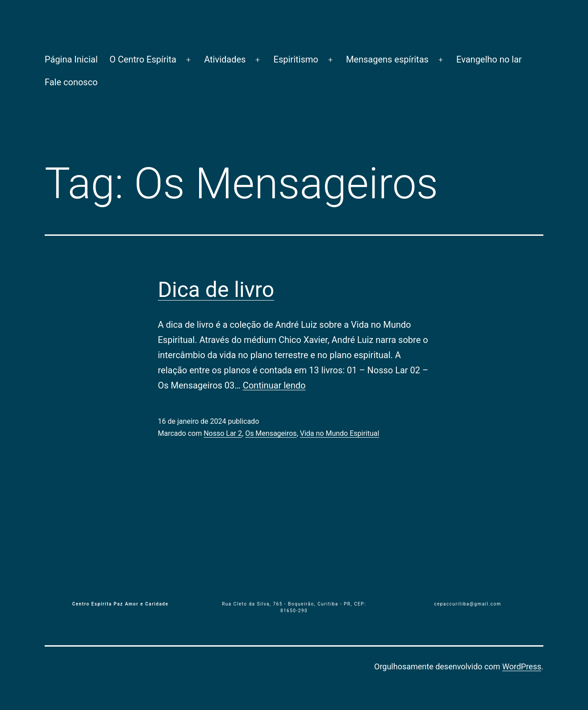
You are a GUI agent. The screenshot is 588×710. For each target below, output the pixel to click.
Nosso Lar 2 (223, 433)
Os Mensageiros (271, 433)
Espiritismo (296, 59)
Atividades (225, 59)
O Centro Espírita (143, 59)
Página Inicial (71, 59)
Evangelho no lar (489, 59)
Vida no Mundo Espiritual (340, 433)
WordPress (522, 666)
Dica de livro (216, 290)
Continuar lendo (274, 385)
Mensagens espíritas (387, 59)
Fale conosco (71, 82)
